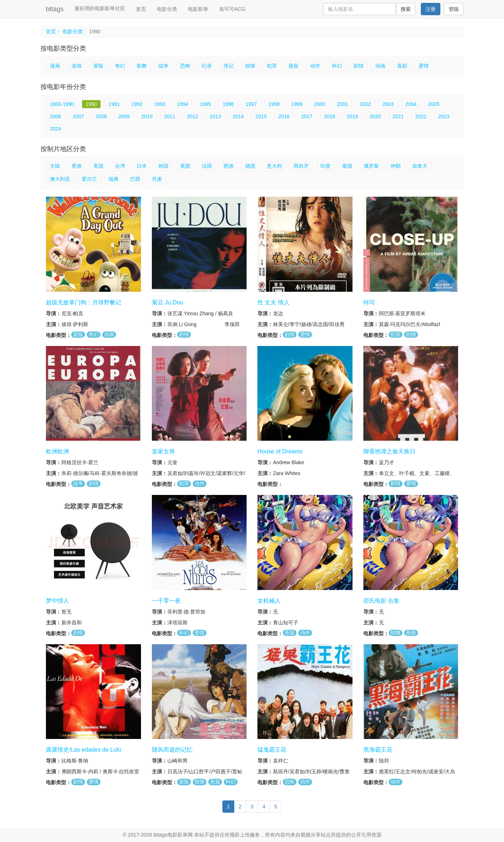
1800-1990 (62, 104)
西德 (228, 166)
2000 (320, 104)
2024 (55, 129)
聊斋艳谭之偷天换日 (389, 451)
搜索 (406, 9)
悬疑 (294, 66)
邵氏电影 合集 (381, 601)
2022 (421, 116)
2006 (55, 116)
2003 (388, 104)
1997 (251, 104)
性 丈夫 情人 (274, 302)
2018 (330, 116)
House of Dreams (280, 451)
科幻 (337, 66)
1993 (160, 104)
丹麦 (157, 179)
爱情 (424, 66)
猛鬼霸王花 (272, 750)
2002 (365, 104)
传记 (228, 66)
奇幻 (120, 66)
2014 (238, 116)
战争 (163, 66)
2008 (101, 116)
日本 (142, 166)
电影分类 (167, 9)
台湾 (120, 166)
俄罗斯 (371, 166)
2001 (343, 104)
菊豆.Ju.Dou (168, 302)
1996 (228, 104)
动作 (315, 66)
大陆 (55, 166)
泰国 (347, 166)
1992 (137, 104)
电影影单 (198, 9)
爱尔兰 (89, 179)
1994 (183, 104)
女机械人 (269, 601)
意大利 (274, 166)
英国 (185, 166)
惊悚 (250, 66)
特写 (369, 302)
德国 (250, 166)
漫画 (55, 66)
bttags (55, 9)
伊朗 (396, 166)
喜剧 (402, 66)
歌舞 (142, 66)
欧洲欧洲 (57, 451)
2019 (352, 116)
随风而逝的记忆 (172, 750)
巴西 (135, 179)
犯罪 (272, 66)
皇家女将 (163, 451)
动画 (380, 66)
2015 (261, 116)
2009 (124, 116)
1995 (206, 104)
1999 (297, 104)
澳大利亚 (60, 179)
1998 (274, 104)
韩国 (163, 166)
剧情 (359, 66)
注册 (431, 9)
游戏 (77, 66)
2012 (193, 116)
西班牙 (301, 166)
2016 (284, 116)
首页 (141, 9)
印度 (325, 166)
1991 (114, 104)
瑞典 (114, 179)
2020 (375, 116)
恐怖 (185, 66)
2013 (215, 116)
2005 (434, 104)
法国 (207, 166)
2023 (444, 116)
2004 (411, 104)
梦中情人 (57, 601)
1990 (91, 104)
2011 (170, 116)
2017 (307, 116)
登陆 (454, 9)
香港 (77, 166)
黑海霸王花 (378, 750)
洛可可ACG (232, 9)
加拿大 (420, 166)
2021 (398, 116)
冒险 (98, 66)
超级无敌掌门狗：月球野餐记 (84, 302)
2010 (147, 116)
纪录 (207, 66)
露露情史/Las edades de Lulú (84, 750)
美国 (98, 166)
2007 (78, 116)
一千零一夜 (166, 601)
